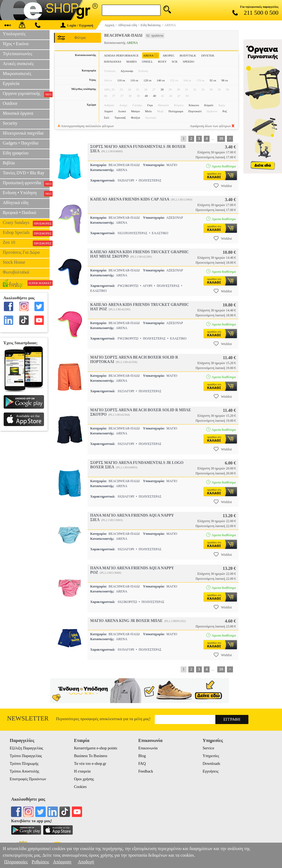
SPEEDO (189, 62)
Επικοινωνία (148, 748)
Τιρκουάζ (120, 117)
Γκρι (150, 105)
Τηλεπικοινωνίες (17, 54)
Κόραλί (209, 105)
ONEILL (147, 62)
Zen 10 (26, 243)
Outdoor (10, 103)
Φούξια (136, 117)
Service (208, 748)
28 (162, 89)
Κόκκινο (194, 105)
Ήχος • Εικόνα (16, 44)
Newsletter (28, 718)
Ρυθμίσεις (40, 862)
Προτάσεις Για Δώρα (21, 252)
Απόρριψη (62, 862)
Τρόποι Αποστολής (24, 771)
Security (10, 123)
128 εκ (147, 80)
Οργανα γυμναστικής (26, 94)
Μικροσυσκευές (17, 74)
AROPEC (168, 55)
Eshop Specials (26, 233)
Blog (142, 756)
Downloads (211, 764)
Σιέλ (107, 117)
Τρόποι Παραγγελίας (26, 756)
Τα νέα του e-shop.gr (90, 764)
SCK (175, 62)
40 (146, 96)
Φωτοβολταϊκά (16, 272)
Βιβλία (9, 163)
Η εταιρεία (82, 771)
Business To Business (91, 756)
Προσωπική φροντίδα (26, 183)
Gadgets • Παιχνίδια (21, 143)
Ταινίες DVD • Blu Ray (24, 173)
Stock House (14, 262)
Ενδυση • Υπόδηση (26, 193)
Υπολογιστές (14, 34)
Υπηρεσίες (211, 756)
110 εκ (121, 80)
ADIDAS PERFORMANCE (121, 55)
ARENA (151, 56)
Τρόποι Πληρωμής (24, 764)
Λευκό (122, 111)
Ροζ (225, 111)
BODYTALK (188, 55)
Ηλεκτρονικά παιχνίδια (23, 133)
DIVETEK (208, 55)
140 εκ (161, 80)
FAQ (142, 764)
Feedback (146, 771)
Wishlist (223, 186)
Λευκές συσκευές (18, 64)
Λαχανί (109, 111)
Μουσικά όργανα (18, 113)
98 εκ (225, 80)
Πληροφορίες (16, 862)
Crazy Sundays (26, 223)
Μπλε (148, 111)
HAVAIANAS (113, 62)
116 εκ (134, 80)
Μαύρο (135, 111)
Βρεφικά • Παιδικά (19, 213)
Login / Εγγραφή (77, 25)
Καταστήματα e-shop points (96, 748)
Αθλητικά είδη (16, 203)
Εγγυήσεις (211, 771)
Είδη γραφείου (16, 153)
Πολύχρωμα (176, 111)
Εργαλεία (11, 83)
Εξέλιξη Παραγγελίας (26, 748)
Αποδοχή (86, 862)
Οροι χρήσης (84, 779)
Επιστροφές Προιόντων (28, 779)
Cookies (80, 787)
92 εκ (213, 80)
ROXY (162, 62)
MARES (132, 62)
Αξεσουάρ (127, 71)
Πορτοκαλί (195, 111)
